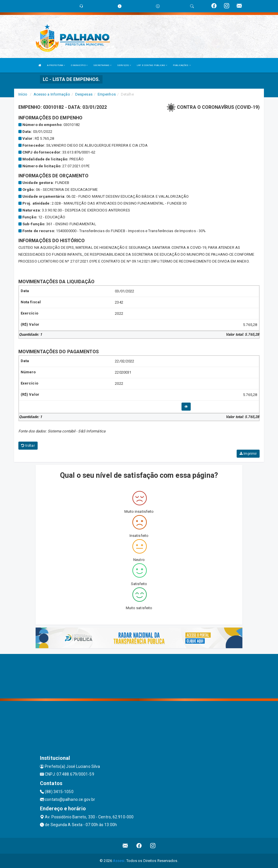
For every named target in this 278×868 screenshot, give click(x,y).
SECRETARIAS (102, 65)
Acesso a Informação (52, 94)
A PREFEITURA (56, 65)
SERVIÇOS (124, 65)
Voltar (28, 446)
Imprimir (248, 454)
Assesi (119, 861)
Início (23, 94)
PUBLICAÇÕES (182, 65)
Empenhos (107, 94)
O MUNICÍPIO (79, 65)
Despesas (84, 94)
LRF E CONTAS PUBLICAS (152, 65)
